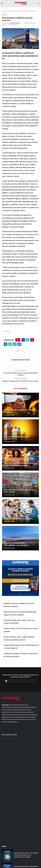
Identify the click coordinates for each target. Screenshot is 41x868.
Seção (8, 11)
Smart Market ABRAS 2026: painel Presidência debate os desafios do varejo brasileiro (26, 814)
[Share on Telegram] (15, 344)
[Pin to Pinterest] (32, 340)
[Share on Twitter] (28, 340)
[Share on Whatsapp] (10, 344)
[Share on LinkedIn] (6, 344)
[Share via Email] (19, 344)
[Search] (39, 3)
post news (7, 332)
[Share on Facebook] (23, 340)
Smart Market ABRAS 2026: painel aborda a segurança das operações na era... (26, 827)
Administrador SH (15, 23)
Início (4, 11)
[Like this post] (19, 340)
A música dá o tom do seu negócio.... (19, 519)
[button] (20, 578)
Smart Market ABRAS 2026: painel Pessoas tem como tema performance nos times (26, 801)
